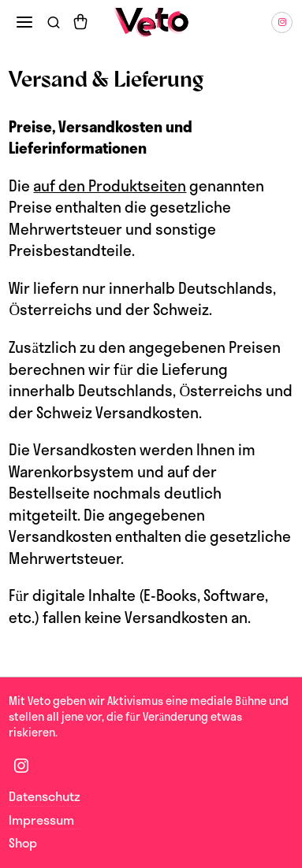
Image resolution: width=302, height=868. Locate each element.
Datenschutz (45, 796)
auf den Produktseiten (110, 186)
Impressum (41, 820)
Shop (23, 843)
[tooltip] (282, 22)
